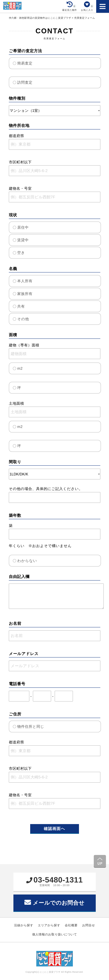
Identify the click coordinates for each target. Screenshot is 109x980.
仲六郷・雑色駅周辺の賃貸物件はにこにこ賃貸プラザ (40, 18)
